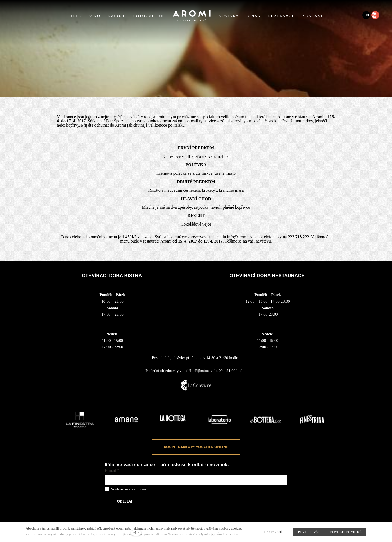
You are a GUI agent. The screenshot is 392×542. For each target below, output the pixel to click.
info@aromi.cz (240, 237)
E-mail (112, 471)
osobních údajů (162, 489)
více (136, 533)
